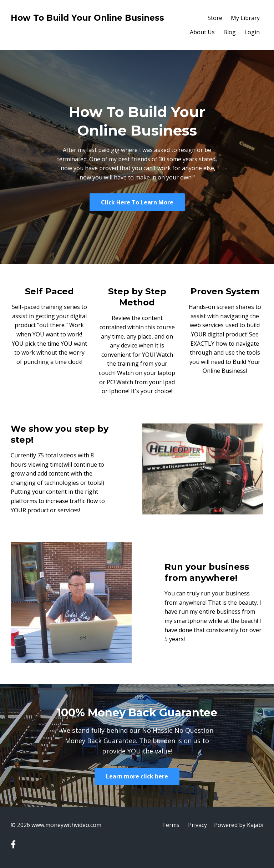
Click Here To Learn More (137, 202)
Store (215, 18)
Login (252, 32)
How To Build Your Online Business (87, 18)
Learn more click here (137, 776)
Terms (171, 825)
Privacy (197, 825)
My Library (245, 18)
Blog (230, 32)
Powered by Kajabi (239, 825)
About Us (202, 32)
